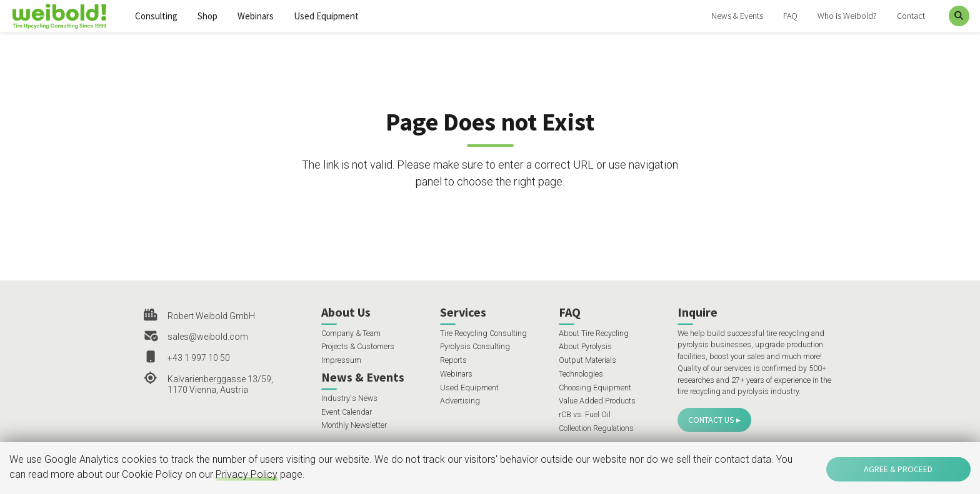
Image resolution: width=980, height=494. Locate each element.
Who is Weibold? (847, 16)
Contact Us (711, 420)
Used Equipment (326, 16)
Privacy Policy (247, 474)
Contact (911, 16)
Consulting (156, 16)
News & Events (737, 16)
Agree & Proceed (898, 469)
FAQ (790, 16)
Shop (207, 16)
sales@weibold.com (208, 337)
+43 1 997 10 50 (199, 358)
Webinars (256, 16)
